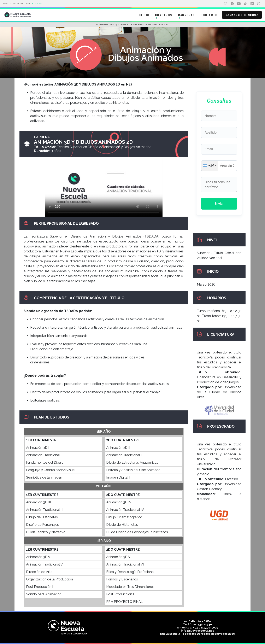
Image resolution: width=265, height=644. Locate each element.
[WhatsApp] (259, 4)
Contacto (209, 15)
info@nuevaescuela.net (197, 631)
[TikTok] (245, 4)
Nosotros (164, 15)
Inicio (144, 15)
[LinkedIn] (252, 4)
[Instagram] (225, 4)
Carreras (186, 15)
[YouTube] (239, 4)
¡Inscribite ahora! (242, 15)
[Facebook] (232, 4)
